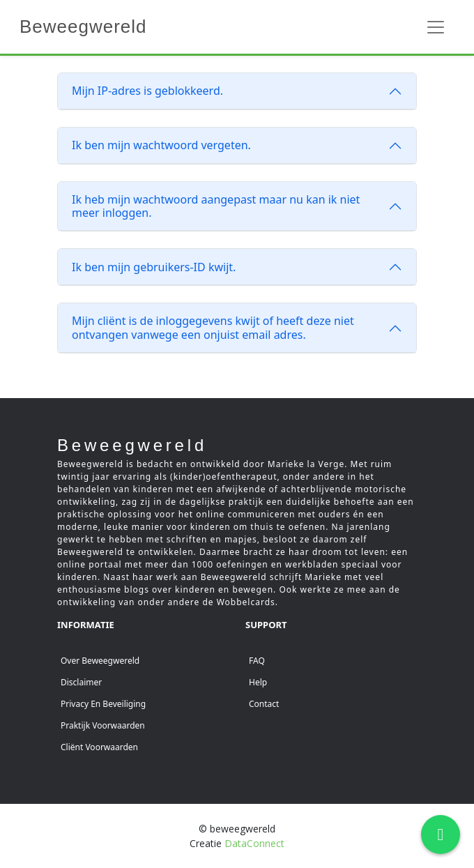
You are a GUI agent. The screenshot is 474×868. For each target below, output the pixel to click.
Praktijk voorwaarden (103, 725)
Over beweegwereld (100, 661)
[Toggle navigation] (436, 27)
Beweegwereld (83, 26)
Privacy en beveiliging (103, 704)
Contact (264, 704)
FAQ (257, 661)
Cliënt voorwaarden (99, 747)
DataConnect (254, 843)
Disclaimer (81, 682)
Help (258, 682)
